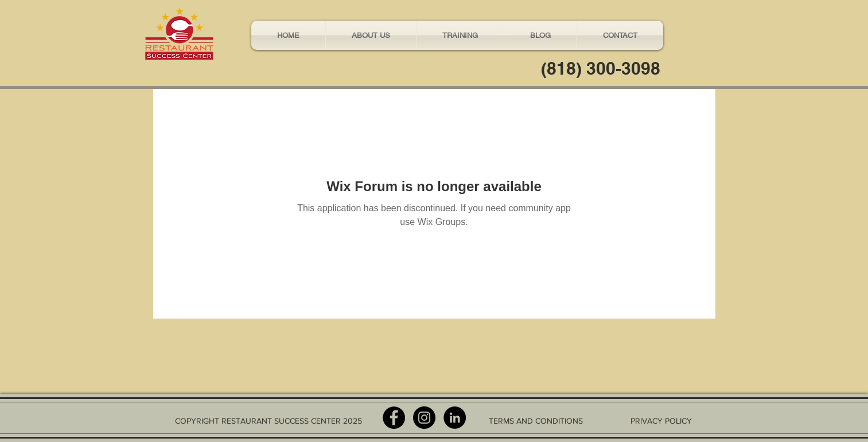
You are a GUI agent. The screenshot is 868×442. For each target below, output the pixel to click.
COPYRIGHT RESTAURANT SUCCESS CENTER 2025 (268, 421)
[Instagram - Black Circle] (424, 418)
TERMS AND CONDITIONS (536, 421)
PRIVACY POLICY (661, 421)
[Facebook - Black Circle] (394, 418)
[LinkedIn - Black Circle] (455, 418)
